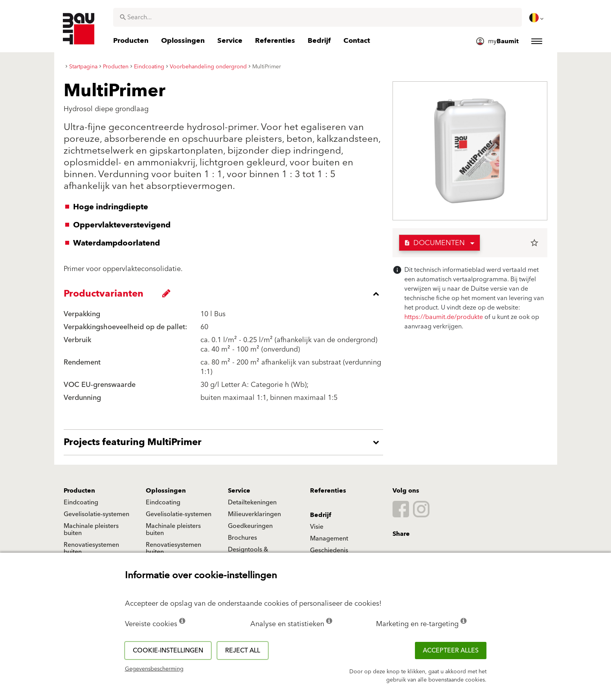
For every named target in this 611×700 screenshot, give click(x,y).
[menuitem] (537, 18)
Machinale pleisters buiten (91, 530)
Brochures (242, 538)
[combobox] (317, 17)
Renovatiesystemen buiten (91, 548)
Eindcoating (81, 502)
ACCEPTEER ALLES (451, 651)
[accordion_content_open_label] (225, 442)
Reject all (243, 651)
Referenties (328, 491)
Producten (79, 491)
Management (329, 539)
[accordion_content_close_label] (225, 294)
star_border (534, 243)
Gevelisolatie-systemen (96, 514)
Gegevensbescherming (154, 669)
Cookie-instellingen (168, 651)
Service (239, 491)
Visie (317, 527)
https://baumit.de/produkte (444, 317)
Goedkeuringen (250, 526)
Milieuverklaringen (254, 514)
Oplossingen (166, 491)
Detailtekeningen (252, 502)
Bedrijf (321, 515)
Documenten (434, 243)
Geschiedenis (329, 550)
